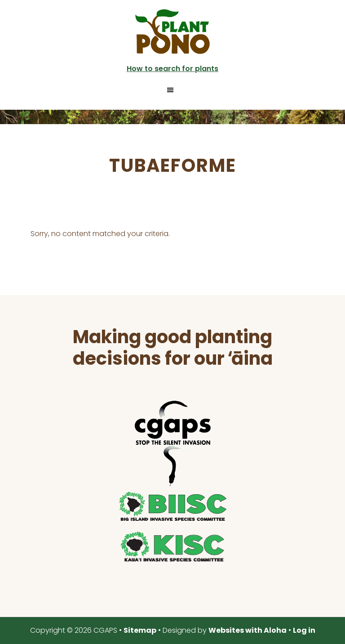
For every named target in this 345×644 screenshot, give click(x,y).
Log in (304, 630)
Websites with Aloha (248, 630)
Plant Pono (172, 31)
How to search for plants (172, 69)
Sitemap (140, 630)
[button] (172, 90)
